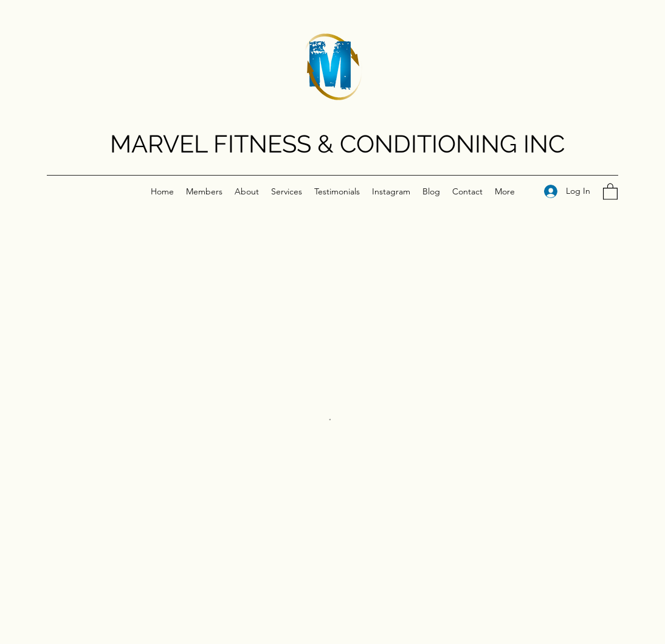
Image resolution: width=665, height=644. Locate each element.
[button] (610, 191)
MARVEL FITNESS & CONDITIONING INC (337, 144)
